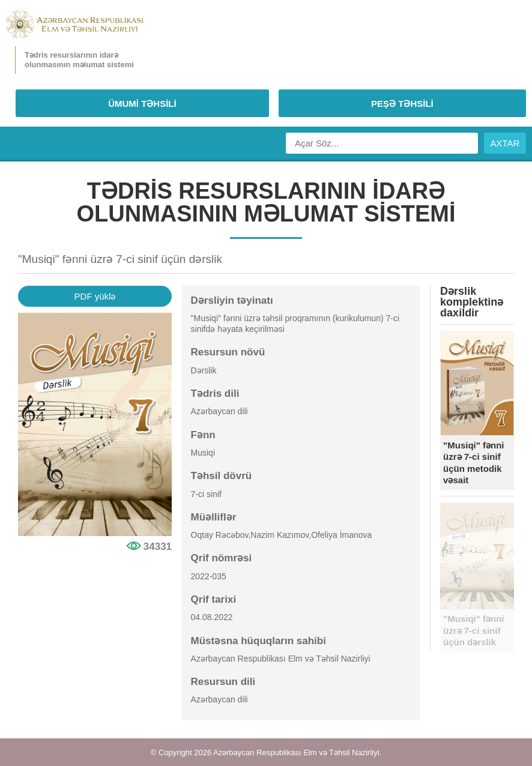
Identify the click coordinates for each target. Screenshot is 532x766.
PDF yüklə (95, 296)
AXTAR (505, 143)
